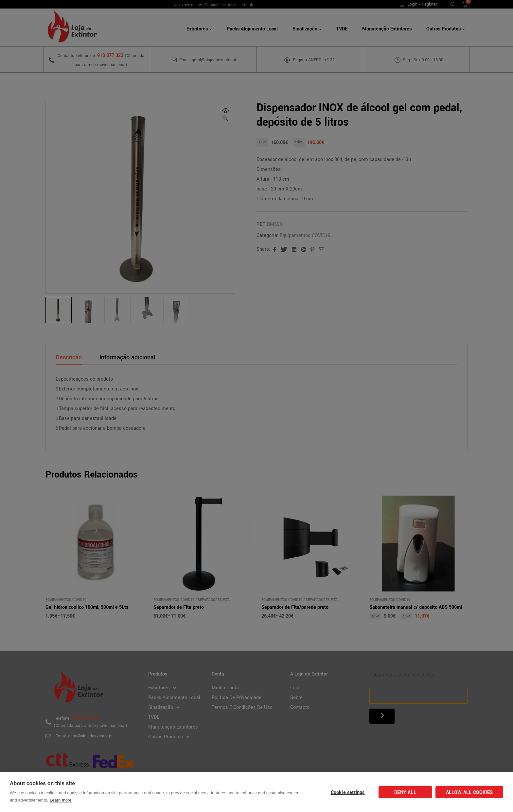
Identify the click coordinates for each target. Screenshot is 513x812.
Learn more (61, 800)
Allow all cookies (469, 793)
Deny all (405, 793)
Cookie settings (348, 793)
